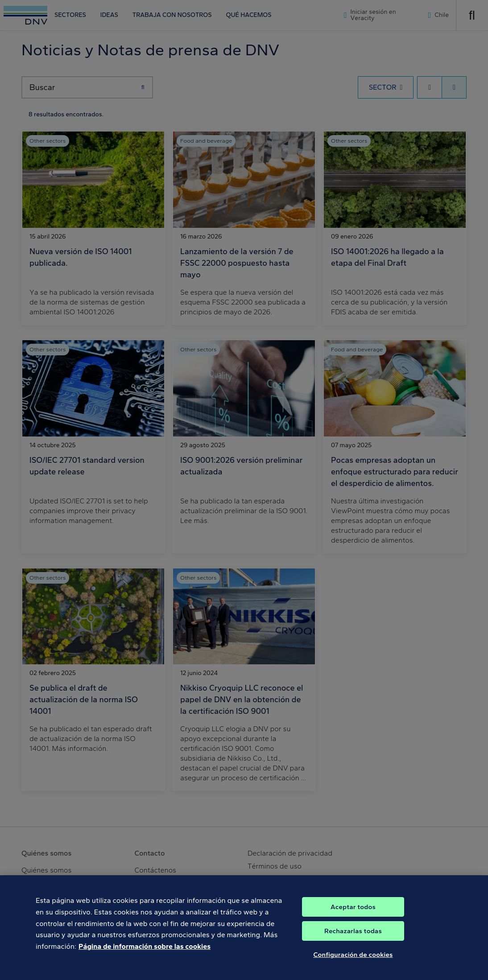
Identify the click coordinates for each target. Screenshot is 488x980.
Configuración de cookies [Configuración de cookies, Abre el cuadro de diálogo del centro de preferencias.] (353, 961)
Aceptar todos (353, 914)
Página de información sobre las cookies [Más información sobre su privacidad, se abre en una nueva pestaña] (145, 953)
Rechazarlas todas (353, 938)
